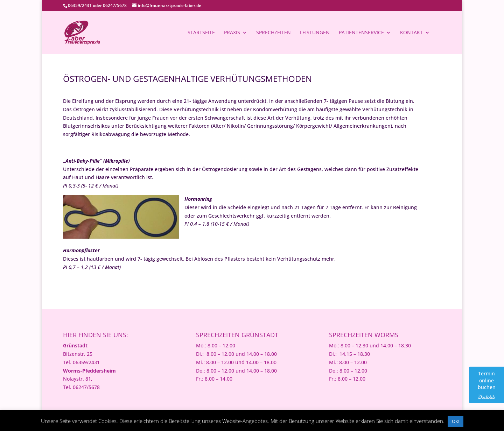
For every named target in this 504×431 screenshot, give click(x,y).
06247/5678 (115, 5)
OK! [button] (456, 421)
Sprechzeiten (274, 33)
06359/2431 (80, 5)
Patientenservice (361, 33)
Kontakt (411, 33)
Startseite (201, 33)
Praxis (232, 33)
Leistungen (315, 33)
